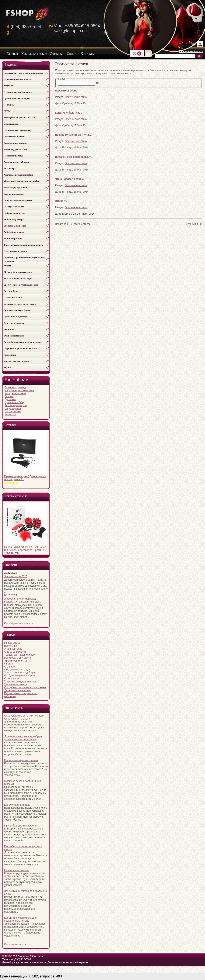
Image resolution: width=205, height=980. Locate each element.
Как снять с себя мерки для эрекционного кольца (20, 919)
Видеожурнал (13, 408)
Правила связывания (17, 870)
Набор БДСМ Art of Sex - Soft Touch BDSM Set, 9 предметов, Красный (25, 549)
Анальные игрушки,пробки (18, 175)
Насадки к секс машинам (17, 130)
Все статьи (11, 646)
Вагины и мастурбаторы (17, 162)
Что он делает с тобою (69, 179)
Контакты (10, 414)
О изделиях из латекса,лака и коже (25, 687)
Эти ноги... (62, 201)
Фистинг (9, 664)
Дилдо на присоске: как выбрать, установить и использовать (24, 738)
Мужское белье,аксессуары (18, 278)
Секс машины (11, 124)
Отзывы (10, 425)
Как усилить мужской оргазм (21, 760)
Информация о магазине (19, 390)
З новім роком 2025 (16, 576)
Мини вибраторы (13, 238)
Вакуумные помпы (14, 194)
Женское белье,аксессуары (18, 272)
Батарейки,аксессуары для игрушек (23, 342)
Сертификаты (13, 411)
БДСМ (7, 111)
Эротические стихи (76, 97)
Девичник (9, 329)
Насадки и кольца (13, 156)
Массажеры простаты (15, 187)
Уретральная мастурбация (20, 673)
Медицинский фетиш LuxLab (19, 117)
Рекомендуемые (16, 496)
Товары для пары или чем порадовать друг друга (20, 656)
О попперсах (12, 679)
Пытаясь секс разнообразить (74, 157)
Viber (77, 26)
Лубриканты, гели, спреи (17, 98)
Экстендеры (10, 168)
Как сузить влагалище (17, 805)
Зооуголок (9, 86)
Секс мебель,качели (14, 137)
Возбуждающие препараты (18, 200)
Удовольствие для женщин (20, 681)
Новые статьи (12, 643)
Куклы (7, 266)
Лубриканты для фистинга (18, 92)
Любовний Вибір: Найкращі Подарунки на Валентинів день (23, 600)
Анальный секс (13, 649)
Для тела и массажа (14, 323)
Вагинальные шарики (15, 143)
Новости (11, 565)
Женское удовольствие (15, 149)
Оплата (9, 396)
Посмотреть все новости (19, 624)
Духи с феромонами (14, 336)
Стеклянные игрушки (15, 251)
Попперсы (9, 105)
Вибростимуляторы (14, 219)
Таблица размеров (16, 405)
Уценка (7, 367)
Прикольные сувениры (16, 317)
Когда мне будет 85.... (68, 113)
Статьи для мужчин (16, 652)
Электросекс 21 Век (14, 207)
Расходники (10, 355)
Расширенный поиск (191, 51)
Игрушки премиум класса (17, 79)
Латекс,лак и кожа (13, 297)
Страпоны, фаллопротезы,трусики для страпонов (24, 259)
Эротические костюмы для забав (21, 285)
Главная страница (15, 387)
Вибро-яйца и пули (14, 232)
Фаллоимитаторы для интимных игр (23, 245)
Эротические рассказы (18, 690)
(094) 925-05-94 (26, 27)
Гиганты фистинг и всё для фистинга (23, 73)
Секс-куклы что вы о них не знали (24, 716)
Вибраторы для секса (15, 226)
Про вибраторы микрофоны (21, 826)
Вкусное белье (11, 291)
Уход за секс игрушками (16, 361)
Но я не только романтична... (73, 135)
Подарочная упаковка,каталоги (20, 348)
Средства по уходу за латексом (20, 304)
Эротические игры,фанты (17, 310)
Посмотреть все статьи (18, 945)
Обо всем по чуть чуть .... (19, 670)
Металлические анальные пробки (22, 181)
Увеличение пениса (16, 684)
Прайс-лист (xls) (14, 402)
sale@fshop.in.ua (70, 31)
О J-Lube (9, 667)
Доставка (10, 399)
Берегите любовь (66, 91)
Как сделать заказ (15, 393)
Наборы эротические (15, 213)
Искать (200, 56)
